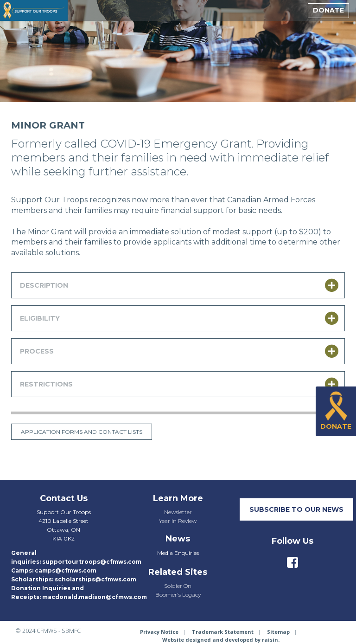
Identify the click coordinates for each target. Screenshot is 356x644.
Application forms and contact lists (82, 432)
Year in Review (178, 521)
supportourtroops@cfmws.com (92, 562)
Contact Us (64, 498)
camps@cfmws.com (66, 570)
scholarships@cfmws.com (95, 579)
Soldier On (178, 586)
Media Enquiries (178, 553)
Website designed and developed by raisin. (221, 640)
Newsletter (178, 512)
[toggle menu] (295, 10)
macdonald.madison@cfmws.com (95, 597)
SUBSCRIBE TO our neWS (296, 509)
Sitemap (278, 632)
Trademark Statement (223, 632)
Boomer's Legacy (178, 595)
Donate (328, 10)
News (178, 539)
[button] (178, 285)
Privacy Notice (159, 632)
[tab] (178, 285)
